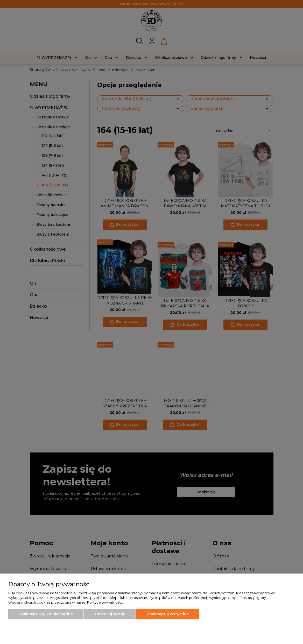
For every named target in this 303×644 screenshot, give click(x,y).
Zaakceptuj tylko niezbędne (46, 614)
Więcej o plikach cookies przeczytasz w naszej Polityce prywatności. (66, 602)
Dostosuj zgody (110, 614)
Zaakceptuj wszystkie (168, 614)
